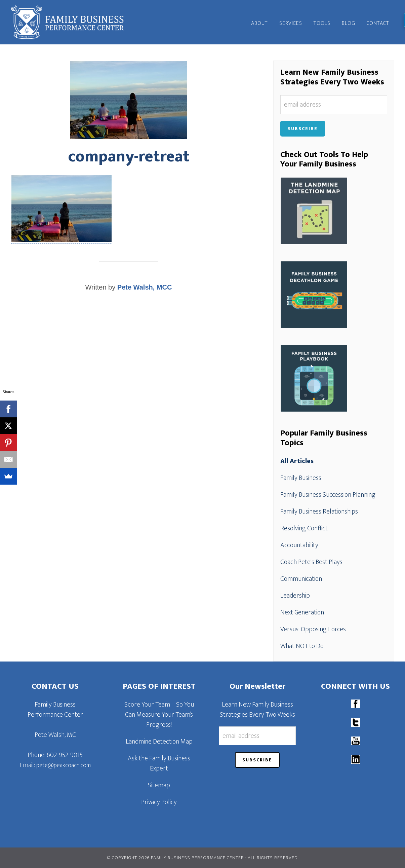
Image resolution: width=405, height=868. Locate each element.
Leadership (295, 596)
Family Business (301, 478)
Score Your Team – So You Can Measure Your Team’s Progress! (159, 715)
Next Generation (302, 612)
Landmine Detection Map (159, 742)
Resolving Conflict (304, 528)
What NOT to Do (302, 646)
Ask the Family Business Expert (159, 763)
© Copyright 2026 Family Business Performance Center (176, 858)
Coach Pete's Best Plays (311, 562)
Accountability (299, 545)
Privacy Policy (159, 802)
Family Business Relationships (319, 512)
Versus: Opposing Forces (313, 629)
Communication (301, 579)
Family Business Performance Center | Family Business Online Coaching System (72, 22)
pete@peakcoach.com (64, 765)
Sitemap (159, 785)
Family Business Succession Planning (328, 495)
